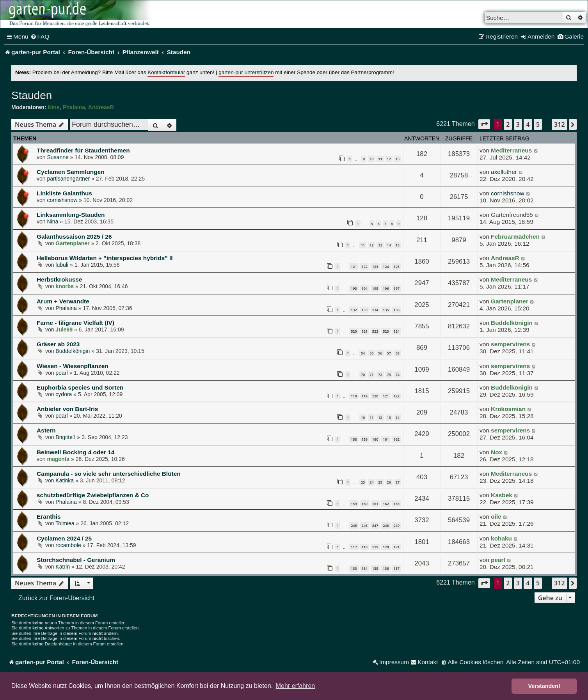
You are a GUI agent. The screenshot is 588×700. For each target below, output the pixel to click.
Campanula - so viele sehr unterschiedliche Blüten (109, 474)
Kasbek (502, 495)
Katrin (63, 567)
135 (386, 310)
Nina (53, 107)
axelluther (504, 172)
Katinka (65, 480)
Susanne (58, 157)
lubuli (62, 265)
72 (380, 375)
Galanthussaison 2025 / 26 (74, 237)
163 (397, 504)
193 (354, 288)
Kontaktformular (166, 72)
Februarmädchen (515, 237)
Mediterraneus (511, 150)
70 (363, 375)
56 (380, 353)
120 (375, 396)
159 (365, 439)
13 (398, 159)
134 (375, 310)
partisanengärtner (68, 179)
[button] (484, 124)
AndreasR (101, 107)
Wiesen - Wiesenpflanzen (73, 366)
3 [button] (518, 124)
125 (397, 267)
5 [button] (538, 124)
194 (365, 288)
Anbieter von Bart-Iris (67, 409)
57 (389, 353)
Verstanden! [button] (544, 686)
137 (397, 568)
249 (397, 525)
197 (397, 288)
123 (375, 267)
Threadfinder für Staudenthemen (83, 150)
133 (365, 310)
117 (354, 547)
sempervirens (510, 344)
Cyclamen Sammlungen (71, 172)
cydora (64, 394)
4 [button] (528, 124)
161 (386, 439)
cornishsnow (62, 200)
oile (496, 517)
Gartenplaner (72, 243)
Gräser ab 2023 (58, 344)
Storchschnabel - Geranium (76, 560)
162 (397, 439)
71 (371, 375)
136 (397, 310)
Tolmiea (65, 523)
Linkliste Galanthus (64, 193)
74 (398, 375)
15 (398, 245)
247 (375, 525)
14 (389, 245)
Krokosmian (508, 409)
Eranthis (49, 517)
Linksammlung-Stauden (71, 215)
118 (354, 396)
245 (354, 525)
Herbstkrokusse (59, 279)
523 (386, 331)
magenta (58, 459)
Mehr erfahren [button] (296, 686)
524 (397, 331)
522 (375, 331)
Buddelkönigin (512, 323)
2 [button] (508, 124)
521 (365, 331)
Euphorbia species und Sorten (80, 387)
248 (386, 525)
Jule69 (64, 330)
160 (375, 439)
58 (398, 353)
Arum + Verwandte (63, 301)
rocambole (68, 545)
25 (380, 482)
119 (365, 396)
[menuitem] (40, 37)
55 (371, 353)
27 (398, 482)
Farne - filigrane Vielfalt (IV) (75, 323)
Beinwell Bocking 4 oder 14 (75, 452)
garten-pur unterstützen (246, 72)
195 (375, 288)
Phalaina (74, 107)
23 (363, 482)
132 (354, 310)
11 (380, 159)
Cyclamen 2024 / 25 (64, 538)
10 (371, 159)
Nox (497, 452)
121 (354, 267)
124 (386, 267)
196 (386, 288)
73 (389, 375)
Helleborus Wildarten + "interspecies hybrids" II (105, 258)
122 (365, 267)
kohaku (501, 538)
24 (371, 482)
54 (363, 353)
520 (354, 331)
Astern (46, 430)
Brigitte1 (65, 437)
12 (389, 159)
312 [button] (559, 124)
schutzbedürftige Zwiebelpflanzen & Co (93, 495)
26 (389, 482)
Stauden (32, 95)
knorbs (65, 286)
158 (354, 439)
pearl (61, 373)
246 (365, 525)
